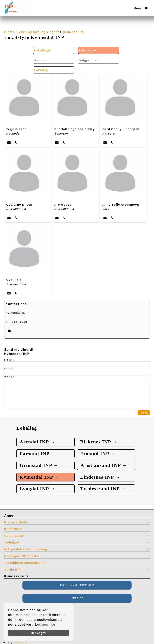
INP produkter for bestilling (26, 549)
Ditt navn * (10, 360)
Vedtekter (12, 543)
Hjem (8, 32)
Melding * (9, 377)
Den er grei (39, 633)
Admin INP (13, 570)
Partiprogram (15, 536)
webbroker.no (20, 643)
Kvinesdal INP (74, 32)
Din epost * (10, 368)
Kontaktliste (14, 529)
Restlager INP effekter (22, 556)
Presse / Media (16, 522)
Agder (54, 32)
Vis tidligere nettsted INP (24, 563)
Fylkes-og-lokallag (31, 32)
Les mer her (45, 624)
